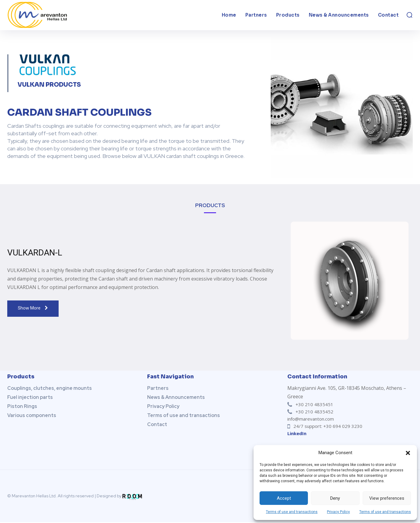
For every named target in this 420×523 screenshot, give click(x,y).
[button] (408, 453)
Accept (284, 498)
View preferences (387, 498)
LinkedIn (297, 434)
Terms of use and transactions (292, 512)
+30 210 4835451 (314, 405)
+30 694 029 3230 (343, 427)
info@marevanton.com (311, 420)
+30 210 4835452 (314, 412)
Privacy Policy (338, 512)
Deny (335, 498)
